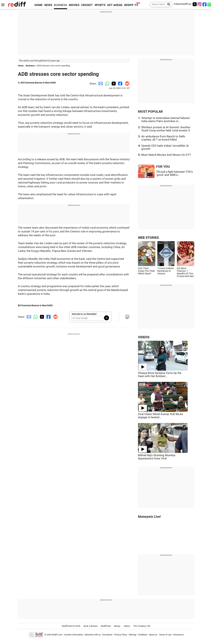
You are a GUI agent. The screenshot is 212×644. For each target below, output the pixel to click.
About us (153, 635)
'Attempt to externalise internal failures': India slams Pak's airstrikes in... (166, 120)
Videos (127, 626)
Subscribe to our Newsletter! (84, 314)
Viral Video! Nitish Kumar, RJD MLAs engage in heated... (160, 416)
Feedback (143, 635)
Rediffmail (106, 626)
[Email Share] (100, 84)
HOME (39, 5)
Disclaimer (107, 635)
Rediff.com (57, 635)
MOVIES (74, 5)
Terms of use (165, 635)
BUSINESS (61, 5)
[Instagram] (200, 4)
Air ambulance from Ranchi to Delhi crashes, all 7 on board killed (163, 138)
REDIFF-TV (131, 5)
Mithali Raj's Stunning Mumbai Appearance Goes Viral (157, 457)
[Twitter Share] (113, 84)
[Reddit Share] (126, 84)
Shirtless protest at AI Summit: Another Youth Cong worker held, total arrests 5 (166, 129)
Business (30, 66)
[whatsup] (210, 4)
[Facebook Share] (120, 84)
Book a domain (91, 626)
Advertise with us (93, 635)
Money (117, 626)
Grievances (178, 635)
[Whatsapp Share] (106, 84)
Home (21, 66)
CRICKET (87, 5)
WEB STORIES (148, 238)
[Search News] (168, 4)
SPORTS (100, 5)
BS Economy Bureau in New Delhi (38, 83)
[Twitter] (195, 4)
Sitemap (133, 635)
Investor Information (73, 635)
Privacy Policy (121, 635)
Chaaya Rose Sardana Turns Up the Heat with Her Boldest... (160, 375)
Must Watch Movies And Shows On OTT (166, 155)
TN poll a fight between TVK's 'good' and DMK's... (174, 173)
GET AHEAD (115, 5)
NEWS (48, 5)
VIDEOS (144, 337)
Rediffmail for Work (71, 626)
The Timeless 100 (142, 626)
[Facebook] (205, 4)
